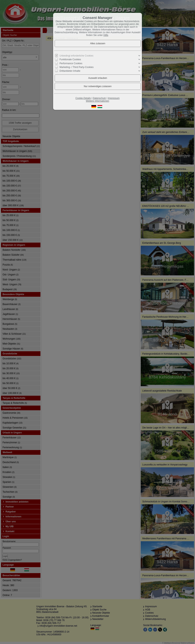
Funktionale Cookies (70, 59)
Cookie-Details (83, 98)
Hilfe (106, 35)
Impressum (114, 98)
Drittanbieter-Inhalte (70, 71)
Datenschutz (99, 98)
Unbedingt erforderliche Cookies (76, 56)
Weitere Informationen (97, 101)
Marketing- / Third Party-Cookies (77, 67)
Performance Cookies (71, 63)
